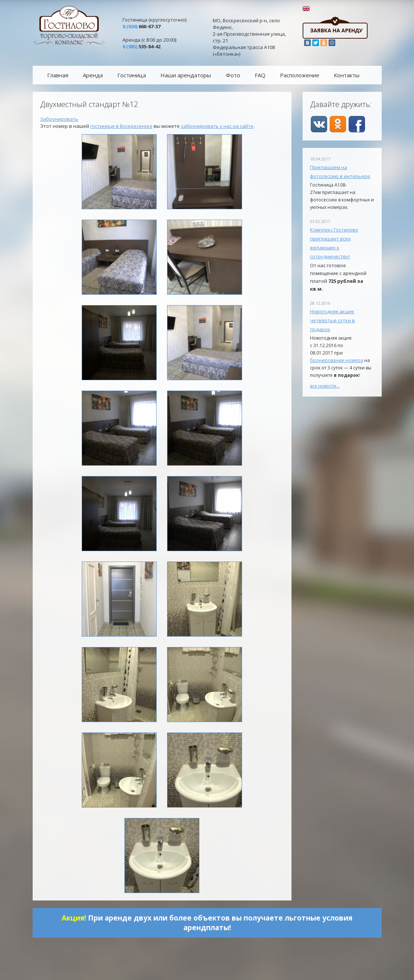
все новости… (325, 386)
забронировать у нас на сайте (217, 126)
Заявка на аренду (335, 28)
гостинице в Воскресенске (121, 126)
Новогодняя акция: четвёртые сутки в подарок (332, 320)
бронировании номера (337, 360)
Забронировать (59, 119)
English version (329, 9)
